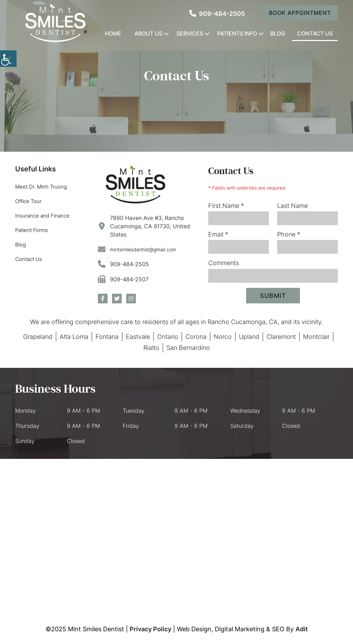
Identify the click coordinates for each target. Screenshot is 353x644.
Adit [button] (302, 629)
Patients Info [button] (237, 33)
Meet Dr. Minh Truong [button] (41, 187)
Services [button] (190, 33)
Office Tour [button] (28, 201)
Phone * (289, 234)
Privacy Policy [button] (150, 629)
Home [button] (113, 33)
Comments (224, 263)
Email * (218, 234)
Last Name (293, 206)
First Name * (226, 206)
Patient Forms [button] (32, 230)
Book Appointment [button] (300, 13)
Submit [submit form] (273, 296)
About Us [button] (148, 33)
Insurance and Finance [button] (42, 216)
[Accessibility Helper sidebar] (8, 59)
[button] (55, 23)
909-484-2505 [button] (217, 14)
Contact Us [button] (315, 33)
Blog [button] (278, 33)
